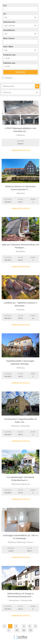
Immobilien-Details (21, 150)
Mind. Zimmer (9, 38)
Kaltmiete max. (9, 63)
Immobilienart (9, 30)
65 (31, 630)
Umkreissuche (9, 22)
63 (17, 630)
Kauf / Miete (8, 47)
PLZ (5, 6)
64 (24, 630)
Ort (5, 14)
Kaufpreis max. (10, 55)
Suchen (20, 72)
